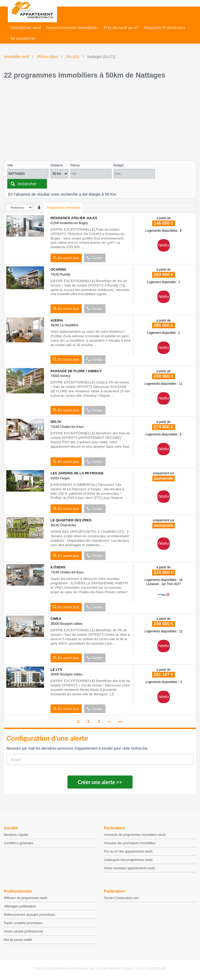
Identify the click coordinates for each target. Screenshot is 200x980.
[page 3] (99, 721)
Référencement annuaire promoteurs (29, 915)
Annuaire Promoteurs (165, 27)
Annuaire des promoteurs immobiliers (130, 843)
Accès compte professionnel (23, 931)
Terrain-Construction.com (121, 898)
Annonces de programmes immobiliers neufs (135, 835)
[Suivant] (109, 721)
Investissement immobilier (72, 27)
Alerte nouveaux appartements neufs (129, 868)
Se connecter (23, 38)
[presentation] (39, 208)
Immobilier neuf (26, 27)
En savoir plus (66, 258)
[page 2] (89, 721)
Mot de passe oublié (18, 940)
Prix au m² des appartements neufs (128, 851)
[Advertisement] (100, 121)
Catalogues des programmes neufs (128, 860)
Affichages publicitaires (20, 906)
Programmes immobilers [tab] (64, 208)
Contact (95, 258)
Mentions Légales (16, 835)
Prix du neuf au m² (121, 27)
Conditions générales (19, 843)
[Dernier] (120, 721)
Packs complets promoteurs (23, 923)
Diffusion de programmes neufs (26, 898)
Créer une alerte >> (100, 782)
